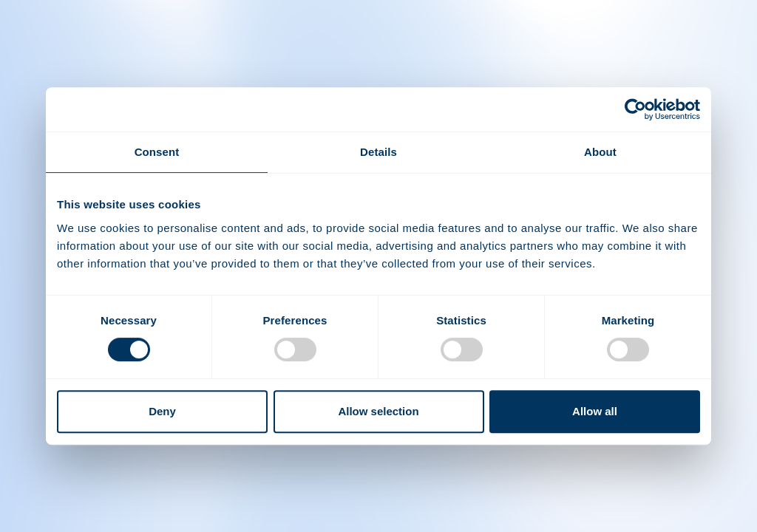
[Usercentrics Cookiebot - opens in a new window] (635, 109)
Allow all (595, 411)
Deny (162, 411)
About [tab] (600, 152)
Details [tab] (378, 152)
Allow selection (378, 411)
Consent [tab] (157, 152)
